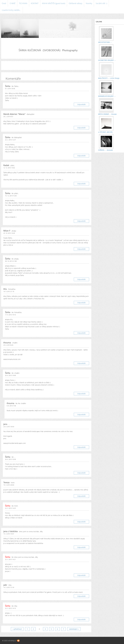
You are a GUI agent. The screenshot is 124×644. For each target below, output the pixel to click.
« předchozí (17, 629)
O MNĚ (13, 3)
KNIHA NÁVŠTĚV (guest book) (54, 3)
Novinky (89, 3)
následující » (74, 629)
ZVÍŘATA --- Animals (105, 150)
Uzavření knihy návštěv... (11, 10)
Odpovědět (81, 104)
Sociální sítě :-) (101, 3)
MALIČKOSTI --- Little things (109, 78)
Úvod (4, 3)
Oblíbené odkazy (75, 3)
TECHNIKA (23, 3)
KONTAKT (35, 3)
